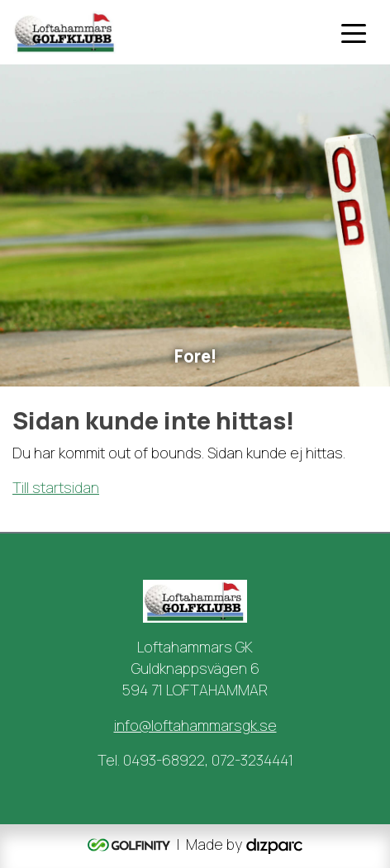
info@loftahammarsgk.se (195, 725)
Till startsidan (56, 487)
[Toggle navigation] (354, 32)
